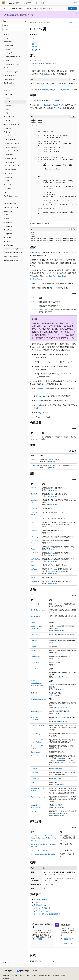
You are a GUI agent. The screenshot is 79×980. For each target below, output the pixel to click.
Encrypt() (55, 640)
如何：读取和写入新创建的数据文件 (47, 914)
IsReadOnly (40, 405)
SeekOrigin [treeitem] (8, 215)
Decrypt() (34, 640)
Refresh (56, 105)
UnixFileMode (35, 581)
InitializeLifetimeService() (39, 699)
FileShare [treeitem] (7, 132)
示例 (33, 41)
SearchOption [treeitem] (8, 211)
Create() (33, 622)
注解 (33, 44)
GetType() (34, 693)
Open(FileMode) (36, 752)
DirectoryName (41, 396)
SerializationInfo (54, 685)
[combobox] (14, 25)
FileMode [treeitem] (7, 121)
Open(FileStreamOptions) (39, 756)
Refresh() (34, 782)
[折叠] (25, 21)
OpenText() (34, 772)
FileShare (34, 306)
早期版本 (15, 976)
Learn (32, 23)
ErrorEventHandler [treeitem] (10, 83)
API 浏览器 (47, 23)
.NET (39, 23)
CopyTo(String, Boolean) (38, 610)
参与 (28, 976)
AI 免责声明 (5, 976)
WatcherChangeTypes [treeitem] (11, 260)
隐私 (34, 976)
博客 (21, 976)
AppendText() (35, 604)
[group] (54, 83)
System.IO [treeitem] (7, 34)
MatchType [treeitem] (8, 181)
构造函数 (34, 47)
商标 (63, 976)
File (37, 263)
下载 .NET (72, 8)
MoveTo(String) (36, 734)
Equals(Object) (35, 657)
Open (45, 276)
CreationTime (35, 494)
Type (50, 693)
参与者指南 (38, 939)
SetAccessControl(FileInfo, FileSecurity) (43, 854)
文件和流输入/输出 (41, 905)
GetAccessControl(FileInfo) (39, 850)
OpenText (61, 276)
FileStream (47, 74)
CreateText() (35, 634)
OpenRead (53, 276)
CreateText (34, 279)
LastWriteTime (35, 553)
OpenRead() (35, 768)
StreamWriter (59, 604)
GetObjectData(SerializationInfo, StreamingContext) (38, 683)
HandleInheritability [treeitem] (10, 162)
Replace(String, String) (38, 797)
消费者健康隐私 (44, 976)
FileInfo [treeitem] (8, 102)
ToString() (34, 811)
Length (40, 412)
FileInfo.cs (39, 66)
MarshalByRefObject (49, 90)
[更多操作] (76, 23)
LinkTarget (34, 569)
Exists (38, 401)
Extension (34, 522)
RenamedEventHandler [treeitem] (11, 207)
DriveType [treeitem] (7, 68)
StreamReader (69, 772)
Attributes (34, 488)
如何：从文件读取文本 (42, 908)
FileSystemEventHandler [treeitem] (12, 151)
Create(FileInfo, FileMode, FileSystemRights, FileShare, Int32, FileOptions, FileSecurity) (43, 838)
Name (40, 417)
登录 (75, 3)
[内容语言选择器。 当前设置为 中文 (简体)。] (7, 971)
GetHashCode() (36, 663)
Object (36, 90)
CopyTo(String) (36, 616)
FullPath (33, 459)
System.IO (40, 61)
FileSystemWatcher (41, 899)
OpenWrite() (35, 778)
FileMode (34, 310)
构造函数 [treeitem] (9, 106)
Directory (39, 389)
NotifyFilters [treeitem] (8, 188)
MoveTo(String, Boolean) (39, 725)
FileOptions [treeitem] (8, 128)
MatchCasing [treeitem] (8, 177)
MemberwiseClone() (37, 711)
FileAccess (34, 302)
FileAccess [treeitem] (7, 90)
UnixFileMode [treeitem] (8, 245)
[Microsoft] (4, 3)
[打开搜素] (71, 3)
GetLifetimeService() (37, 669)
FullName (34, 531)
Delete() (33, 647)
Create (40, 279)
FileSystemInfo (64, 90)
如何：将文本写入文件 (42, 911)
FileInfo (46, 105)
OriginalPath (35, 465)
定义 (33, 38)
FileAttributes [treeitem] (8, 94)
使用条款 (56, 976)
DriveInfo (37, 902)
